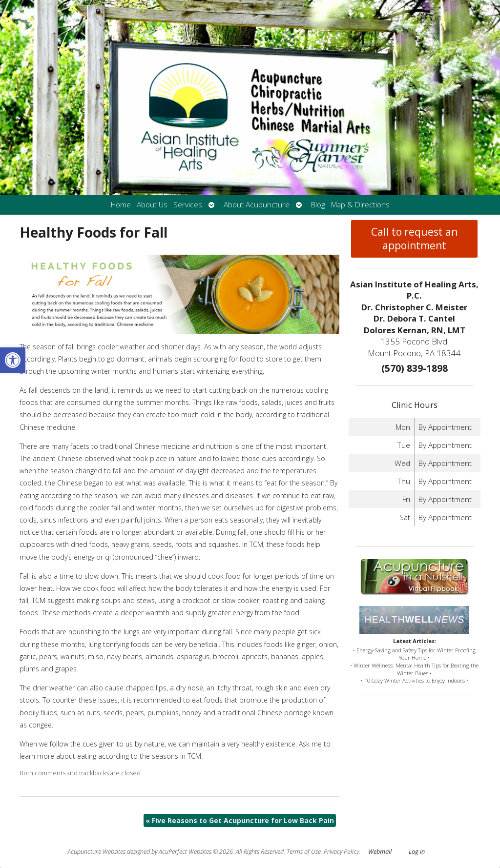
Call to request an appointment (414, 239)
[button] (13, 360)
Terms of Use (304, 852)
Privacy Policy (341, 852)
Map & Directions (360, 205)
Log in (417, 852)
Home (121, 205)
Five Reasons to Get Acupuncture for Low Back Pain (240, 820)
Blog (318, 205)
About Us (152, 205)
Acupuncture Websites (96, 852)
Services (188, 205)
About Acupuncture (257, 205)
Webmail (380, 852)
